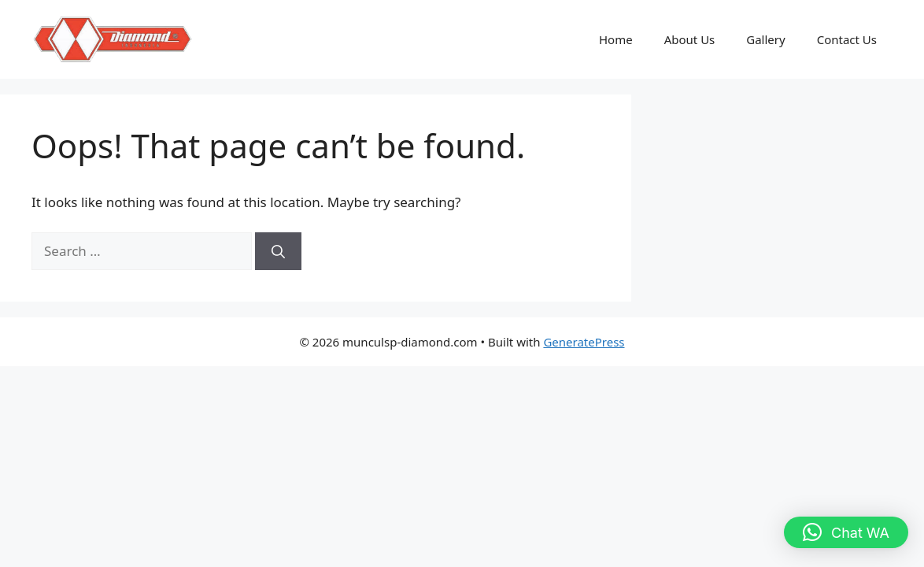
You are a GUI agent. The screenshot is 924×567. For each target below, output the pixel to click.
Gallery (765, 39)
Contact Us (847, 39)
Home (616, 39)
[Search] (278, 251)
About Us (690, 39)
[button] (846, 532)
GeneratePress (584, 342)
